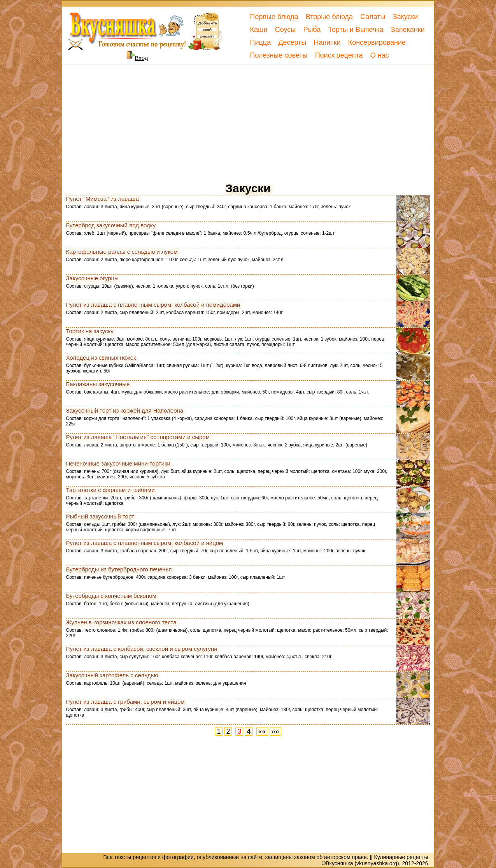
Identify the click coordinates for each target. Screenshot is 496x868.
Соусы (286, 30)
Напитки (327, 42)
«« (262, 731)
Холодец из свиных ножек (101, 358)
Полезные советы (279, 55)
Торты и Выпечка (356, 30)
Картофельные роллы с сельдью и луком (122, 252)
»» (275, 731)
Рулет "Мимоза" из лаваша (103, 199)
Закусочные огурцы (92, 278)
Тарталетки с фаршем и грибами (110, 490)
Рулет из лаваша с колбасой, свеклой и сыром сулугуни (142, 649)
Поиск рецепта (339, 55)
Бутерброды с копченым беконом (111, 596)
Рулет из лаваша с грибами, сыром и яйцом (125, 702)
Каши (259, 30)
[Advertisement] (248, 121)
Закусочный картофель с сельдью (112, 675)
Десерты (292, 42)
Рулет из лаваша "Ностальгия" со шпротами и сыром (138, 437)
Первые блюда (274, 17)
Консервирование (377, 42)
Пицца (261, 42)
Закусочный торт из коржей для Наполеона (125, 410)
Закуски (406, 17)
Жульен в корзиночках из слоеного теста (121, 622)
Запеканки (408, 30)
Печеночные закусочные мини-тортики (118, 463)
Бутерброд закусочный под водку (111, 225)
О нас (380, 55)
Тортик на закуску (90, 331)
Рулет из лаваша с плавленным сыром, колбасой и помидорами (153, 305)
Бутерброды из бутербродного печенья (119, 569)
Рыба (312, 30)
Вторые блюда (329, 17)
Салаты (373, 17)
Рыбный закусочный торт (100, 516)
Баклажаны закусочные (98, 384)
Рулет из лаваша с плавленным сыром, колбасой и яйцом (145, 543)
